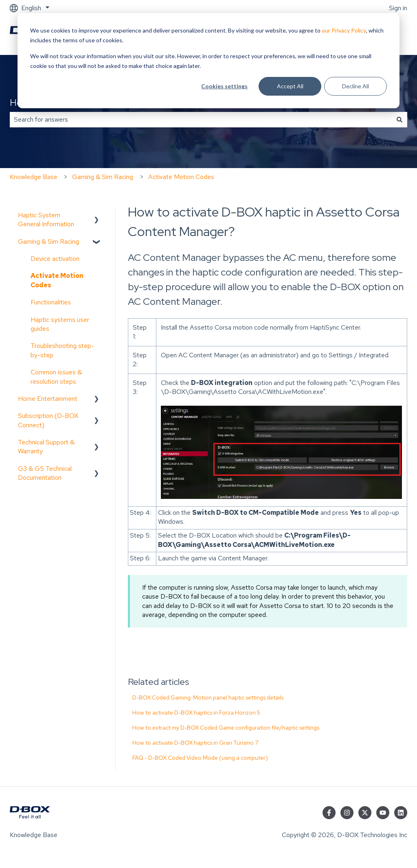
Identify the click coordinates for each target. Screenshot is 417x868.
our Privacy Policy (344, 30)
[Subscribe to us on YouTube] (383, 813)
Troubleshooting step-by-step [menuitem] (62, 350)
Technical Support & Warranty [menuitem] (46, 447)
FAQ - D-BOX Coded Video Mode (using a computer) (200, 758)
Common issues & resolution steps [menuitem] (56, 377)
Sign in (398, 8)
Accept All (290, 86)
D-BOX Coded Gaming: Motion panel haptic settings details (208, 697)
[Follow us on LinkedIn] (401, 813)
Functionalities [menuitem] (51, 302)
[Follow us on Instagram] (347, 813)
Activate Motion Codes (181, 177)
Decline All (356, 86)
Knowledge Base (34, 177)
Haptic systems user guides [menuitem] (60, 324)
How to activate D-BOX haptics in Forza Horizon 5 (196, 713)
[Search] (399, 120)
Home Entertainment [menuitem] (48, 399)
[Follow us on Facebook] (329, 813)
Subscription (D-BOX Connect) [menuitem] (48, 420)
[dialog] (208, 61)
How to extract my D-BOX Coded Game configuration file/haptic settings (226, 728)
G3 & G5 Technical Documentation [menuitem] (45, 473)
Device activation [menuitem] (55, 259)
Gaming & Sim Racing (103, 177)
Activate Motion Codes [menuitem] (57, 280)
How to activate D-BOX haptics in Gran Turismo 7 (195, 743)
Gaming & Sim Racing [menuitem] (48, 242)
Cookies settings (224, 86)
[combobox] (201, 120)
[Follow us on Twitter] (365, 813)
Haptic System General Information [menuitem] (46, 220)
